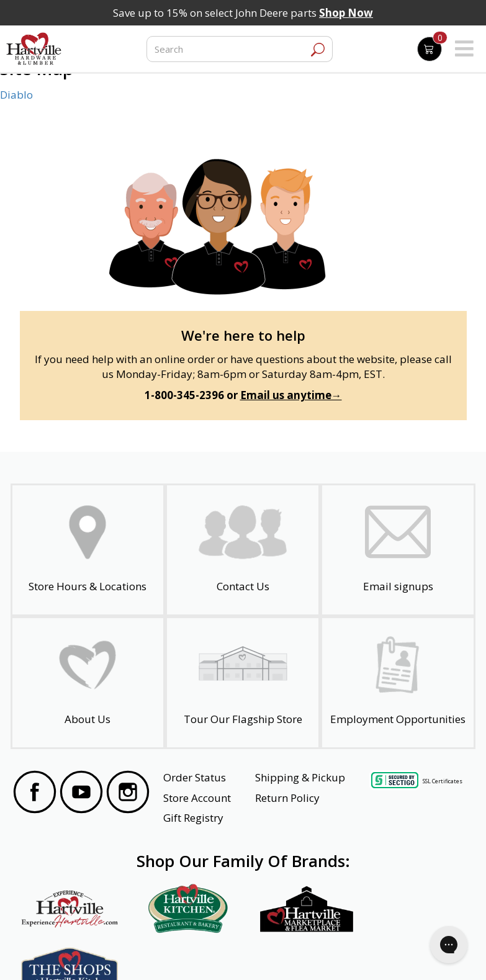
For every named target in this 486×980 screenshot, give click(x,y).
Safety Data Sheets (205, 953)
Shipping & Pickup (300, 777)
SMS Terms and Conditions (413, 953)
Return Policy (287, 798)
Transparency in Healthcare (303, 953)
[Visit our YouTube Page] (81, 794)
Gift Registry (193, 818)
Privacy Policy (133, 953)
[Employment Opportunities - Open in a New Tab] (398, 683)
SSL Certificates (443, 780)
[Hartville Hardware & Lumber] (34, 49)
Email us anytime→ (291, 395)
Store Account (197, 798)
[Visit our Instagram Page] (128, 794)
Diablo (16, 95)
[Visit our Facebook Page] (35, 794)
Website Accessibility (61, 953)
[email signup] (398, 550)
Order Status (195, 777)
